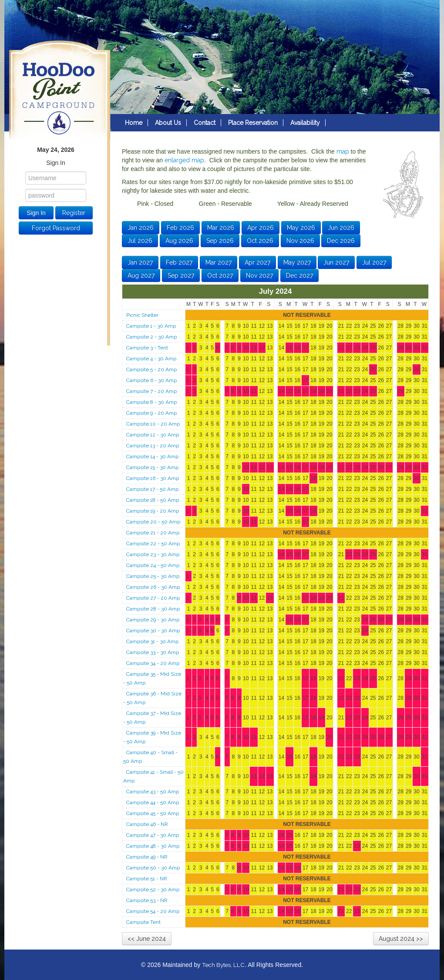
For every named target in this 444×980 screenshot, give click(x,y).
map (343, 151)
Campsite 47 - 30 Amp (153, 835)
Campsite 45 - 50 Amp (153, 813)
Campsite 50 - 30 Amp (153, 868)
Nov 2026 (300, 241)
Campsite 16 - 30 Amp (153, 478)
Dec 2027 (299, 275)
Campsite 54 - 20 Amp (153, 911)
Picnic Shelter (142, 315)
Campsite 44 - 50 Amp (153, 802)
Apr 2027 (257, 262)
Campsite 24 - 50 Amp (153, 565)
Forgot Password (56, 228)
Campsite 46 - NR (147, 824)
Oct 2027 (220, 275)
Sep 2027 (181, 275)
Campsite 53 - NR (147, 900)
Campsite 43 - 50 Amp (153, 792)
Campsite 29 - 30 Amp (153, 620)
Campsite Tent (143, 922)
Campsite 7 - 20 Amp (151, 391)
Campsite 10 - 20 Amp (153, 424)
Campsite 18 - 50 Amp (153, 500)
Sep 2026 (220, 241)
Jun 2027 (336, 262)
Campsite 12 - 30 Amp (153, 435)
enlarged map (184, 160)
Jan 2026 (141, 228)
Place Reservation (253, 123)
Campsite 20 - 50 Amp (153, 522)
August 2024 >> (401, 939)
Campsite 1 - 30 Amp (151, 326)
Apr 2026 (261, 228)
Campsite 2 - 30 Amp (151, 337)
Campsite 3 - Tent (147, 348)
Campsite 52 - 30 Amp (153, 889)
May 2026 (301, 228)
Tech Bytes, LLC (223, 965)
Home (134, 123)
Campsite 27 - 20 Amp (153, 598)
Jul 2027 (374, 262)
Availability (305, 123)
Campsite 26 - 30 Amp (153, 587)
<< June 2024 (147, 939)
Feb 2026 (180, 228)
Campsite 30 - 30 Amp (153, 631)
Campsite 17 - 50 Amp (152, 489)
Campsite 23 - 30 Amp (153, 554)
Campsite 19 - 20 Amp (153, 511)
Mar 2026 (221, 228)
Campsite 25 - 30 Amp (153, 576)
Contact (205, 123)
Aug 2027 (141, 275)
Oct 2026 (260, 241)
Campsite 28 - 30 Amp (153, 609)
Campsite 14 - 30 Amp (152, 456)
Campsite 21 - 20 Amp (153, 533)
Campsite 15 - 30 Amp (152, 467)
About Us (168, 123)
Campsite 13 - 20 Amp (153, 446)
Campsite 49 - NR (147, 857)
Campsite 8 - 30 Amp (151, 402)
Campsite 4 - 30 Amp (151, 359)
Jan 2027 (140, 262)
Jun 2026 (341, 228)
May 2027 (297, 262)
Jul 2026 (140, 241)
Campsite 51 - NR (147, 879)
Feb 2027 (179, 262)
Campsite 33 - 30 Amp (153, 652)
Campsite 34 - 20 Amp (153, 663)
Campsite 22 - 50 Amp (153, 544)
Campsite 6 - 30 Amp (151, 380)
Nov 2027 (259, 275)
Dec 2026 (341, 241)
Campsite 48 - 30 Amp (153, 846)
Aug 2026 (179, 241)
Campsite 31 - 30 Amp (152, 641)
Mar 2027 (219, 262)
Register (74, 213)
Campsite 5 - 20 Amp (151, 369)
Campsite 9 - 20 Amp (151, 413)
